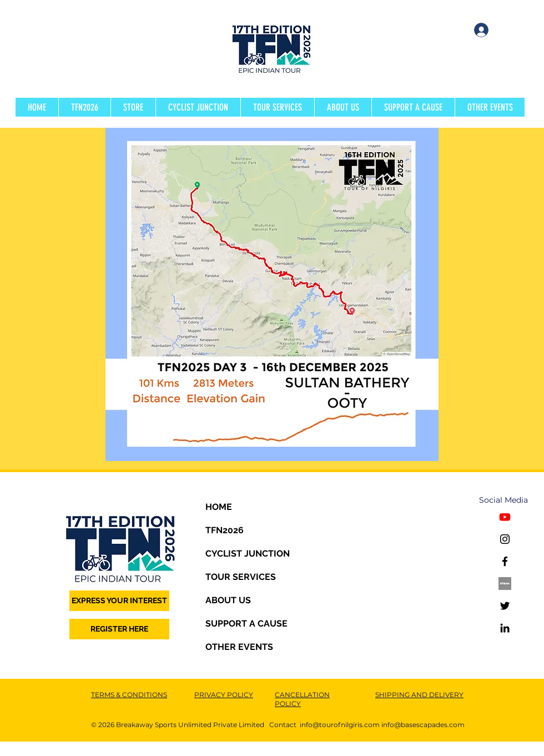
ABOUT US (228, 600)
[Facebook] (505, 561)
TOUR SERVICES (241, 577)
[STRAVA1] (505, 584)
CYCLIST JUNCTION (248, 554)
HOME (219, 507)
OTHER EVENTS (239, 647)
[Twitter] (505, 606)
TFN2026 (225, 530)
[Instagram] (505, 539)
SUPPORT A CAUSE (246, 624)
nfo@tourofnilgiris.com (341, 725)
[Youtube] (505, 517)
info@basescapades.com (423, 725)
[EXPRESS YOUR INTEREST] (119, 601)
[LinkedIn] (505, 628)
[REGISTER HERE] (119, 629)
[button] (84, 107)
